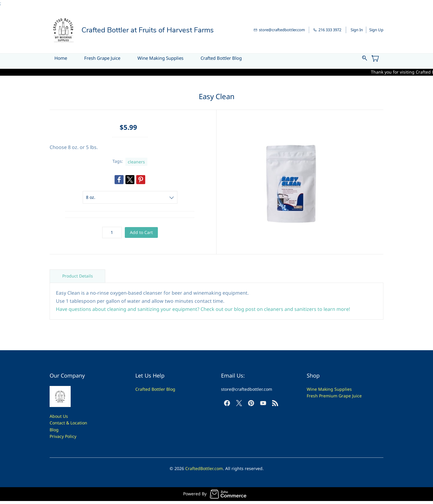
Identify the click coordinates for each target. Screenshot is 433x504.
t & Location (75, 423)
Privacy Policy (63, 436)
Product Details (78, 276)
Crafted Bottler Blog (155, 389)
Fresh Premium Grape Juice (334, 396)
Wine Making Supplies (329, 389)
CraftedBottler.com (204, 468)
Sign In (357, 30)
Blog (54, 430)
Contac (57, 423)
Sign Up (376, 30)
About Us (59, 416)
